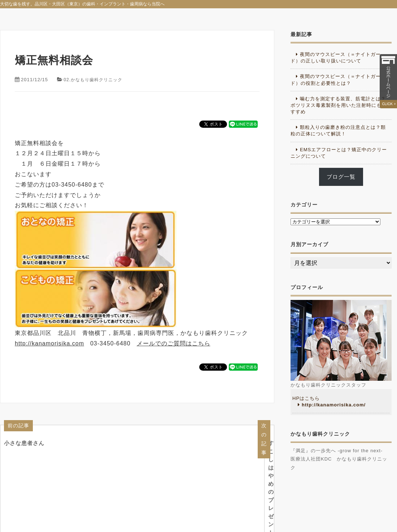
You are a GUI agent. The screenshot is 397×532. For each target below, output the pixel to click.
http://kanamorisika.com (49, 343)
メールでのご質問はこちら (174, 343)
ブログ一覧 (341, 177)
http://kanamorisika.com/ (334, 405)
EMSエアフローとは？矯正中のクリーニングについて (339, 153)
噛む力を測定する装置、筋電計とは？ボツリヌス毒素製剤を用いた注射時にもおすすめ (339, 105)
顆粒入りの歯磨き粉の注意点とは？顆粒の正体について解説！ (338, 130)
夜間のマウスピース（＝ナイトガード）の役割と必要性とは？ (336, 80)
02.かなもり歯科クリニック (95, 80)
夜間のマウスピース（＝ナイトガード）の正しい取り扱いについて (336, 58)
